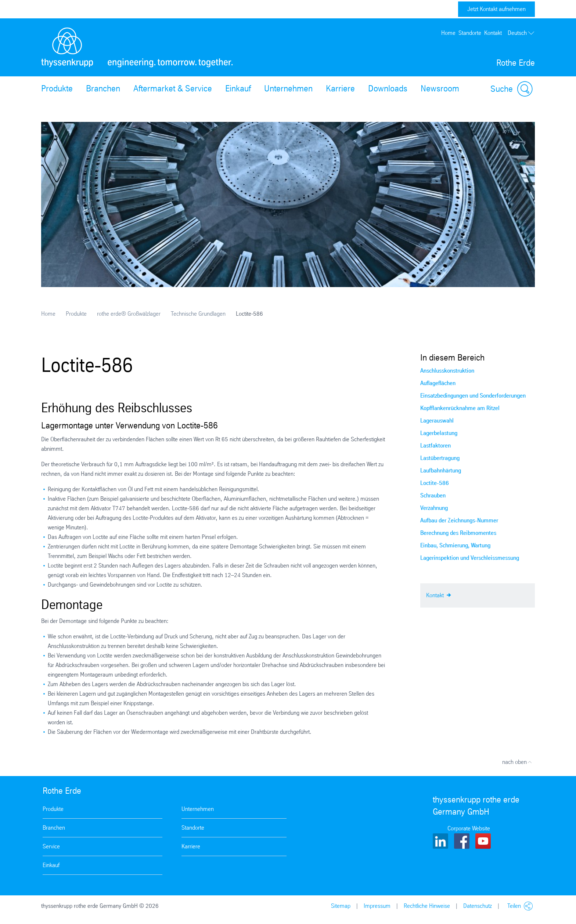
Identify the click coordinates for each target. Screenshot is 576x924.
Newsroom (440, 88)
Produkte (57, 88)
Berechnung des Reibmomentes (458, 533)
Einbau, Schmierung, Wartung (455, 545)
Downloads (388, 88)
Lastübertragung (440, 458)
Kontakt (493, 33)
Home (448, 33)
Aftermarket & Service (173, 88)
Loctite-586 (435, 483)
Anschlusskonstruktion (447, 371)
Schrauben (433, 495)
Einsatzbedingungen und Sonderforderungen (473, 396)
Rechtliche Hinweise (427, 906)
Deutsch (521, 33)
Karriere (340, 88)
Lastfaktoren (435, 445)
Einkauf (238, 88)
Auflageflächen (438, 383)
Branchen (103, 88)
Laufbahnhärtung (441, 470)
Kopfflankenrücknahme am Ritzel (460, 408)
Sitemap (341, 906)
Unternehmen (288, 88)
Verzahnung (434, 508)
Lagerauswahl (437, 421)
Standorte (470, 33)
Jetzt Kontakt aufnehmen (496, 9)
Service (51, 846)
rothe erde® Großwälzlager (129, 314)
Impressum (377, 906)
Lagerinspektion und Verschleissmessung (470, 558)
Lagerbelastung (439, 433)
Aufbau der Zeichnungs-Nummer (459, 520)
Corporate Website (469, 828)
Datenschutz (478, 906)
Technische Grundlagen (198, 314)
